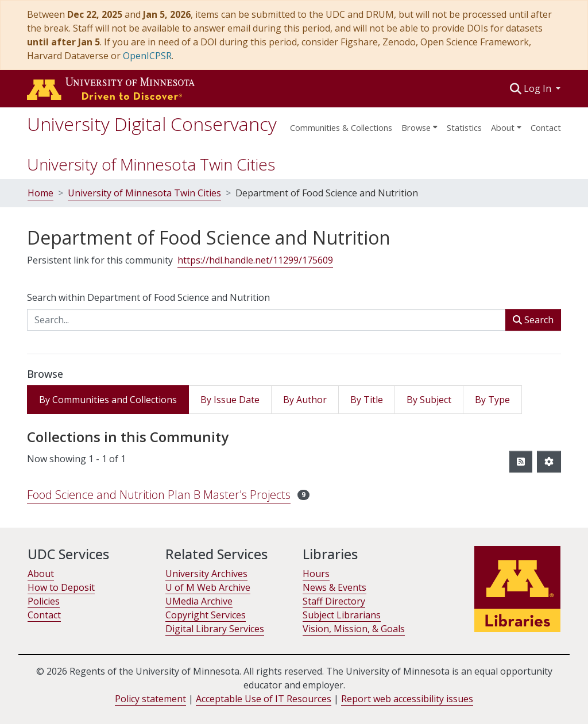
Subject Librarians (342, 615)
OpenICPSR (147, 56)
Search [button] (533, 320)
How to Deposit (61, 587)
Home (40, 193)
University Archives (206, 574)
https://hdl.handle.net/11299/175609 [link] (255, 260)
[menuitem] (419, 124)
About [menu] (503, 127)
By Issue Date (230, 400)
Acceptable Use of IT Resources (264, 699)
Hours (316, 574)
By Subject (429, 400)
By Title (367, 400)
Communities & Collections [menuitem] (341, 127)
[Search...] (266, 320)
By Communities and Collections (108, 400)
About (41, 574)
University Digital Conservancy (152, 124)
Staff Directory (334, 601)
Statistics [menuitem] (464, 127)
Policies (44, 601)
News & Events (334, 587)
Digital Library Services (215, 629)
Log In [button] (539, 88)
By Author (305, 400)
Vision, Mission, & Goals (354, 629)
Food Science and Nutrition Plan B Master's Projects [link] (159, 495)
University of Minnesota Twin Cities (151, 164)
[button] (516, 88)
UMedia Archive (199, 601)
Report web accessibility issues (407, 699)
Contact (546, 127)
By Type (492, 400)
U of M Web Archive (208, 587)
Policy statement (150, 699)
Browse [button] (416, 127)
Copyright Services (206, 615)
